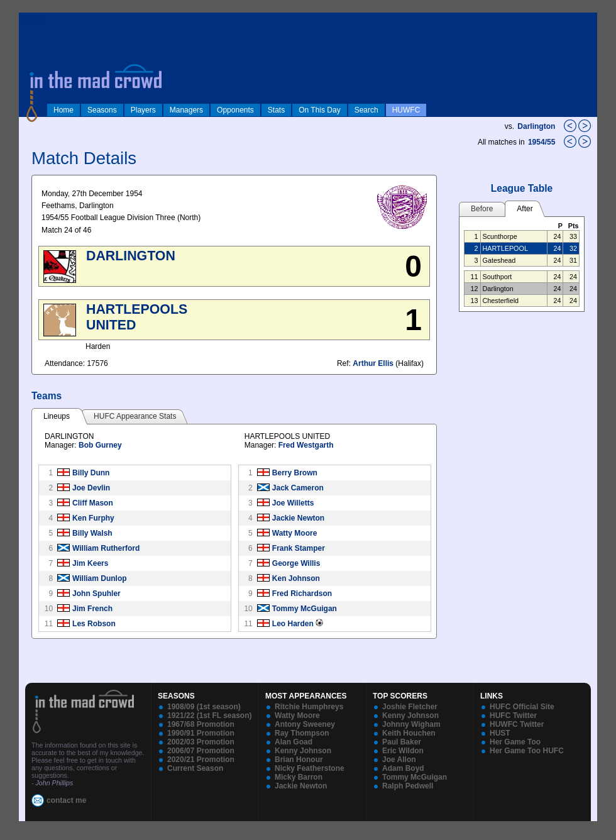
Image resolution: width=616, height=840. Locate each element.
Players (143, 110)
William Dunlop (100, 578)
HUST (500, 733)
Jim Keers (90, 563)
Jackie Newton (298, 518)
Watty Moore (295, 533)
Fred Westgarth (306, 445)
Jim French (92, 609)
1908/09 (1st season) (204, 707)
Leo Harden (293, 624)
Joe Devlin (91, 488)
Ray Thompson (302, 733)
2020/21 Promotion (201, 760)
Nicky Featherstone (310, 768)
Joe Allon (399, 760)
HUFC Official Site (522, 707)
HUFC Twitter (513, 716)
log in (32, 20)
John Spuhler (96, 594)
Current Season (195, 768)
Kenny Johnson (303, 751)
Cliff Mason (93, 503)
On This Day (319, 110)
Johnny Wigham (411, 724)
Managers (186, 110)
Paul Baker (402, 742)
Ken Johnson (296, 578)
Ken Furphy (93, 518)
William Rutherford (106, 548)
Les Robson (94, 624)
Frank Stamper (299, 548)
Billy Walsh (92, 533)
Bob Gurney (100, 445)
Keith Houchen (409, 733)
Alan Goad (294, 742)
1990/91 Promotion (201, 733)
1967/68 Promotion (201, 724)
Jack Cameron (298, 488)
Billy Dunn (91, 473)
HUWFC (406, 110)
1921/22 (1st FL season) (210, 716)
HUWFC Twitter (517, 724)
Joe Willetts (293, 503)
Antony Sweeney (305, 724)
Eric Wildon (403, 751)
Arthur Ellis (373, 363)
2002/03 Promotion (201, 742)
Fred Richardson (302, 594)
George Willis (296, 563)
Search (366, 110)
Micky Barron (299, 777)
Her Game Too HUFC (527, 751)
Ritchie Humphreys (309, 707)
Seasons (102, 110)
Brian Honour (299, 760)
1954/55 (543, 142)
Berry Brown (295, 473)
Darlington (536, 126)
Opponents (235, 110)
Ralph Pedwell (408, 786)
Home (63, 110)
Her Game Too (515, 742)
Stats (276, 110)
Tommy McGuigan (305, 609)
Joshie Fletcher (410, 707)
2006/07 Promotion (201, 751)
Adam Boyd (403, 768)
